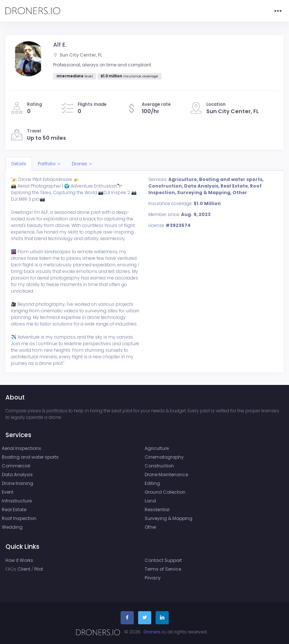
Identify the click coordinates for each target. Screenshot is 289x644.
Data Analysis (17, 475)
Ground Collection (165, 492)
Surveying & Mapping (169, 518)
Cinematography (164, 457)
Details (19, 164)
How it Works (19, 560)
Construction (159, 466)
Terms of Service (163, 569)
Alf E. (60, 45)
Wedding (12, 527)
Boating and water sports (30, 457)
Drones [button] (79, 164)
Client (24, 569)
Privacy (153, 578)
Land (150, 501)
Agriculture (157, 448)
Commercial (16, 466)
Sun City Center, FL (78, 55)
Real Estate (14, 510)
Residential (157, 510)
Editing (152, 483)
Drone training (17, 483)
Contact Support (163, 560)
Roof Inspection (19, 518)
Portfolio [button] (47, 164)
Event (8, 492)
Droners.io (155, 632)
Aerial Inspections (22, 448)
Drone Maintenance (166, 475)
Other (151, 527)
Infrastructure (17, 501)
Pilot (39, 569)
